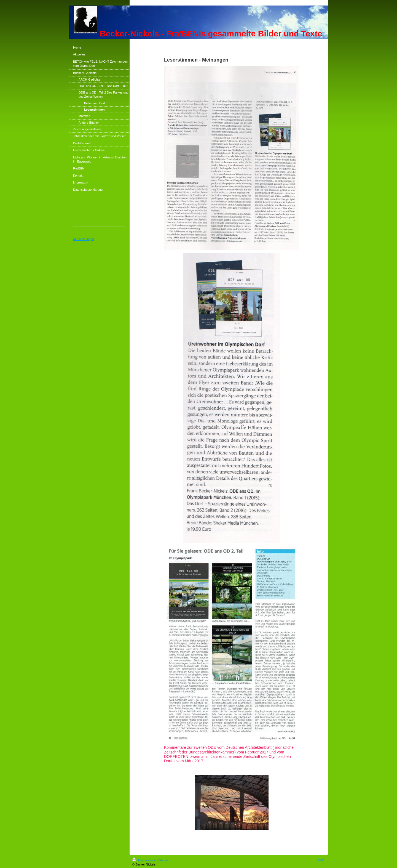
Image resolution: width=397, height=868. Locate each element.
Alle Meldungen (84, 239)
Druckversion (144, 860)
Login (322, 859)
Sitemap (164, 860)
